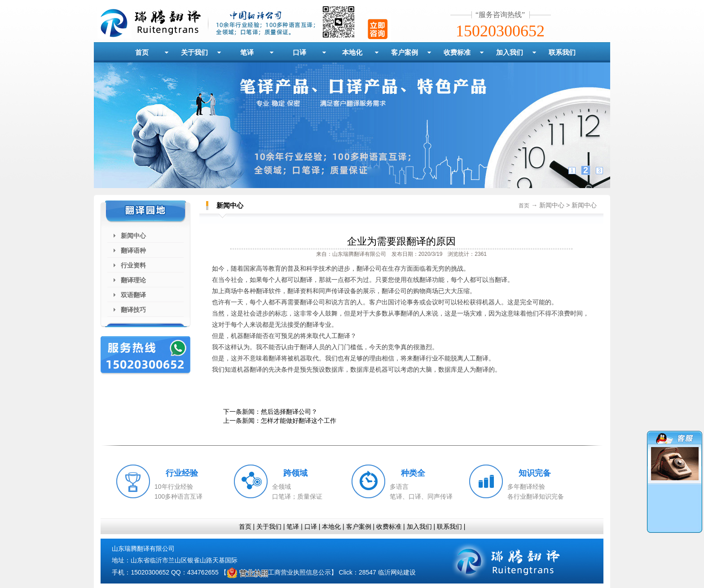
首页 (142, 52)
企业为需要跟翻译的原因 (401, 241)
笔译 (247, 52)
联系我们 (562, 52)
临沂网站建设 (397, 572)
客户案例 (405, 52)
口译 (299, 52)
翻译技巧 (133, 310)
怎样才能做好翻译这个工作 (299, 421)
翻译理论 (133, 280)
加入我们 (510, 52)
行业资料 (133, 265)
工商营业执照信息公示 (279, 572)
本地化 (352, 52)
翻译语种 (133, 250)
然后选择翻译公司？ (289, 412)
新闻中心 (133, 236)
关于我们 (194, 52)
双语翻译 (133, 295)
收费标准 (457, 52)
